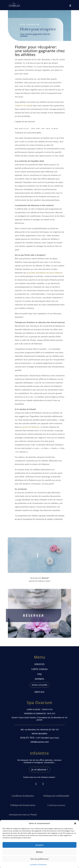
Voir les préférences (39, 859)
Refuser (40, 852)
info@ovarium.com (40, 742)
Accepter (39, 845)
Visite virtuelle (40, 685)
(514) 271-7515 (27, 738)
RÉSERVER (30, 615)
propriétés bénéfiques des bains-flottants (44, 273)
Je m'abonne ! (40, 769)
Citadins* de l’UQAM (24, 106)
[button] (75, 823)
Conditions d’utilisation (38, 865)
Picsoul (34, 815)
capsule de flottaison (30, 426)
